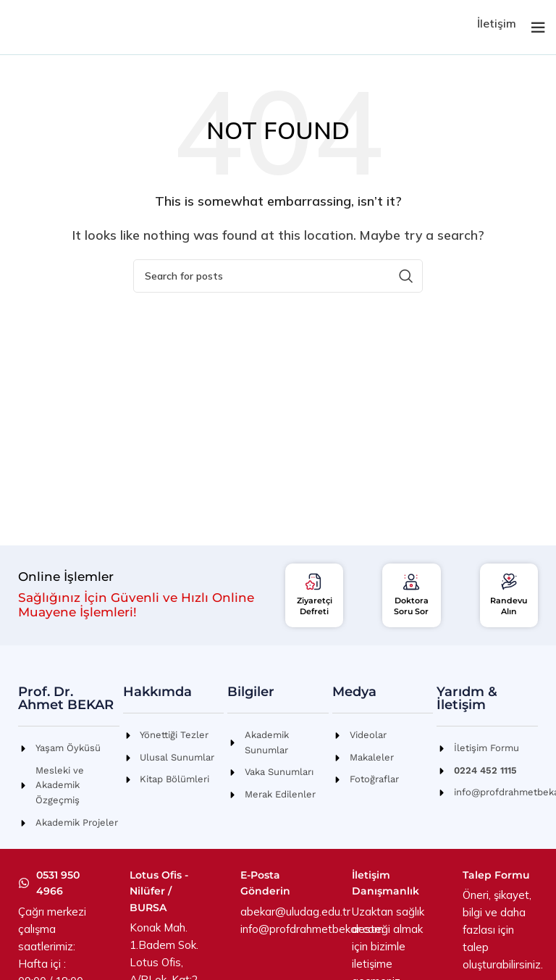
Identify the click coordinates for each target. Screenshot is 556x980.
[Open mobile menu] (538, 28)
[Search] (278, 276)
